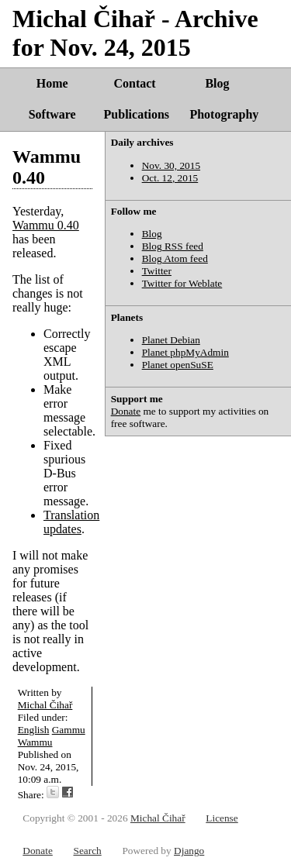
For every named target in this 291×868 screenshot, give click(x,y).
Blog (217, 83)
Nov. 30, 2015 (171, 165)
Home (52, 83)
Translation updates (71, 522)
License (222, 818)
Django (189, 851)
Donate (126, 411)
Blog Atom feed (175, 258)
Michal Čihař (45, 705)
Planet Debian (171, 340)
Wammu (35, 742)
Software (52, 114)
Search (87, 851)
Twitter (157, 271)
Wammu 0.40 (46, 225)
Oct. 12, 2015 (170, 178)
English (34, 730)
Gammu (69, 730)
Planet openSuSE (178, 365)
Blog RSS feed (173, 246)
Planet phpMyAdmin (185, 352)
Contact (134, 83)
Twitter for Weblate (182, 283)
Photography (224, 114)
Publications (137, 114)
